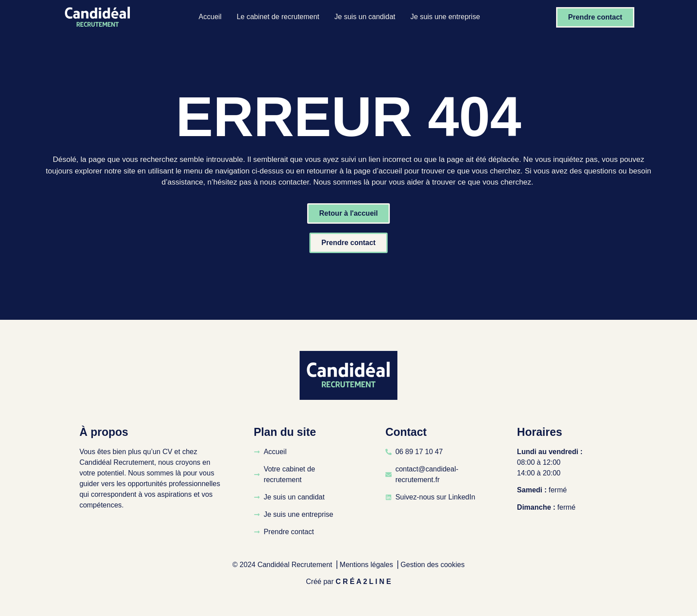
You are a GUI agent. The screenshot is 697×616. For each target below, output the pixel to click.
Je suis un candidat (365, 17)
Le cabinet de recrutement (278, 17)
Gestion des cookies (433, 565)
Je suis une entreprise (445, 17)
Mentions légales (366, 565)
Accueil (210, 17)
